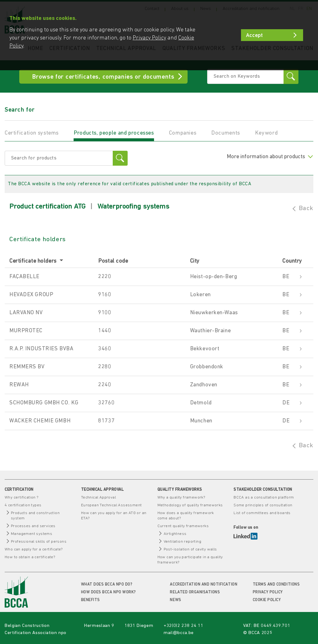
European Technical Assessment (111, 505)
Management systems (32, 534)
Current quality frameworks (183, 526)
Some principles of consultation (263, 505)
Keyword (266, 133)
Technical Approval (98, 497)
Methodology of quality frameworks (190, 505)
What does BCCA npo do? (107, 584)
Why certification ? (22, 497)
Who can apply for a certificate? (34, 549)
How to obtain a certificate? (30, 557)
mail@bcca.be (179, 633)
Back (306, 208)
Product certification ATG (47, 207)
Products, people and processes (114, 133)
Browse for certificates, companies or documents (103, 77)
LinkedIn (245, 536)
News (175, 600)
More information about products (270, 157)
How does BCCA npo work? (109, 592)
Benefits (91, 600)
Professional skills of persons (39, 542)
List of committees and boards (262, 513)
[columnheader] (51, 262)
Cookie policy (267, 600)
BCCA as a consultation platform (264, 497)
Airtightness (175, 534)
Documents (226, 133)
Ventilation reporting (182, 542)
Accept (254, 36)
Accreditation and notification (204, 584)
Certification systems (32, 133)
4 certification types (23, 505)
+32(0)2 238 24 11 (183, 626)
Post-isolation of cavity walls (190, 549)
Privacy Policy (268, 592)
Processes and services (33, 526)
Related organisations (195, 592)
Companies (183, 133)
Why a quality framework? (181, 497)
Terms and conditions (276, 584)
